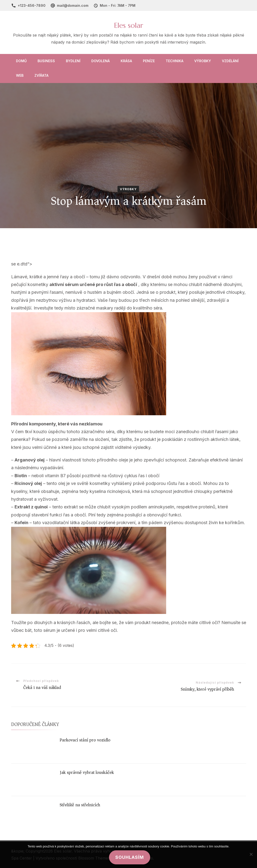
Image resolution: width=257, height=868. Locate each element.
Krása (126, 61)
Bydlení (73, 61)
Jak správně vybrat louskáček (87, 772)
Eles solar (129, 25)
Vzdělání (230, 61)
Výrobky (203, 61)
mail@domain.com (73, 5)
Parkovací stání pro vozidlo (85, 740)
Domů (21, 61)
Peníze (149, 61)
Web (20, 75)
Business (46, 61)
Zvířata (41, 75)
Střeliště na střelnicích (80, 805)
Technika (175, 61)
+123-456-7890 (32, 5)
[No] (251, 854)
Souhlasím (130, 857)
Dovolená (101, 61)
